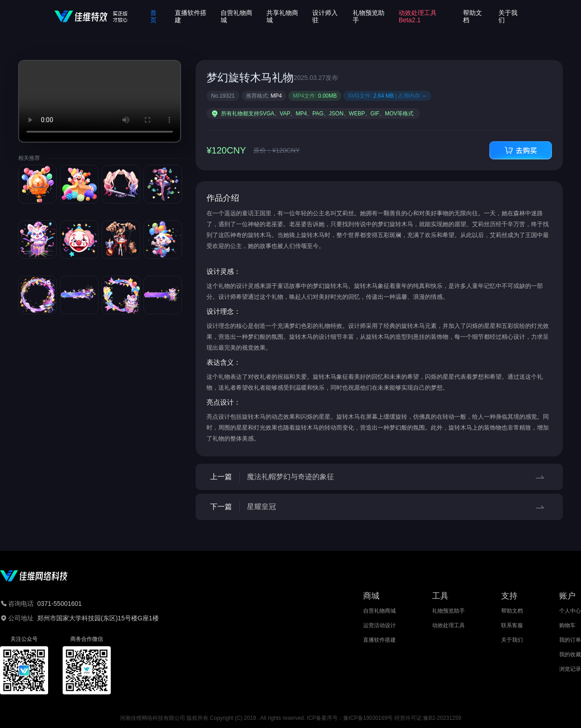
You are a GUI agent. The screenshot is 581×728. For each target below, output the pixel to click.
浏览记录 (570, 669)
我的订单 (570, 640)
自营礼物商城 (379, 611)
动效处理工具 (448, 625)
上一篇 (379, 477)
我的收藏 (570, 654)
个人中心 (570, 611)
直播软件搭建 (379, 640)
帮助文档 (512, 611)
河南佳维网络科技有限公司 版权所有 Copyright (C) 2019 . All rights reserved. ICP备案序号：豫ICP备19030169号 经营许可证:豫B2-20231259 (290, 718)
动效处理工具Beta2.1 (418, 16)
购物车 (567, 625)
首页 (153, 16)
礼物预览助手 (448, 611)
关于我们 (512, 640)
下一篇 (379, 507)
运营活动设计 (379, 625)
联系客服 (512, 625)
